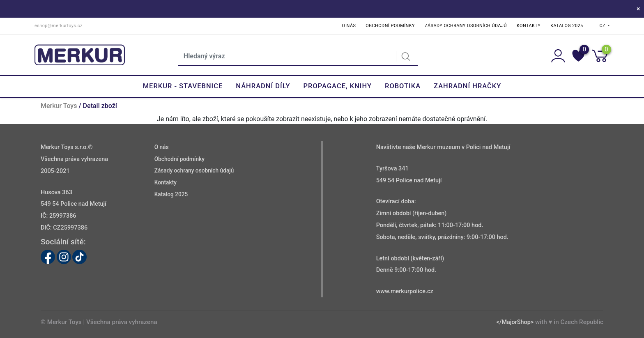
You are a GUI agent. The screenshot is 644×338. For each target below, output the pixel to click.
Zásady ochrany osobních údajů (466, 26)
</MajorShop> (515, 322)
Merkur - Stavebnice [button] (183, 86)
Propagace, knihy (338, 86)
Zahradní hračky (467, 86)
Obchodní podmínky (390, 26)
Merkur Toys (59, 106)
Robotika (403, 86)
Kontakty (529, 26)
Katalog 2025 (567, 26)
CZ (603, 26)
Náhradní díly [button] (263, 86)
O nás (349, 26)
